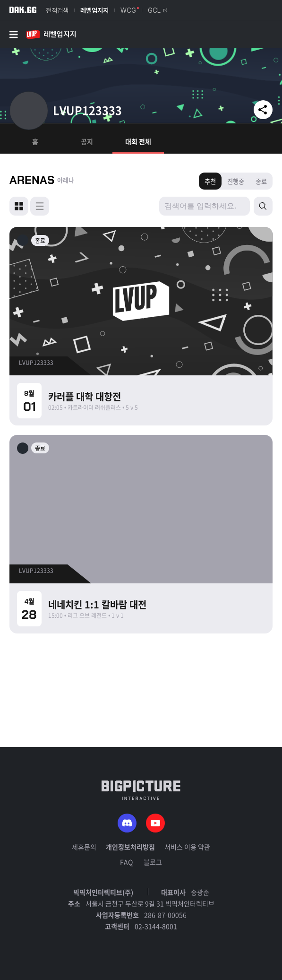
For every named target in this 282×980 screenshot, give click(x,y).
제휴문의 (84, 847)
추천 (210, 181)
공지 (87, 141)
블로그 (153, 862)
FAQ (126, 862)
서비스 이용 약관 (187, 847)
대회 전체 (138, 141)
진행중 (236, 181)
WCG (128, 10)
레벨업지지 (94, 10)
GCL (158, 10)
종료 (261, 181)
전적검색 (57, 10)
